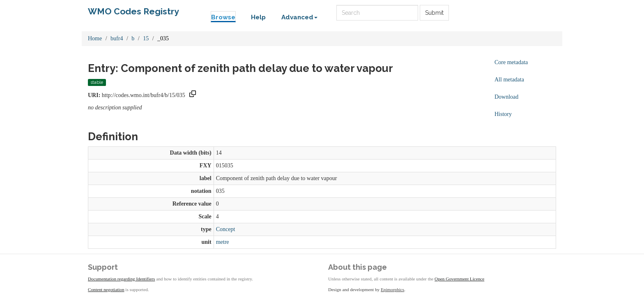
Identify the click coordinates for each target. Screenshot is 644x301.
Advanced (299, 17)
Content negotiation (106, 289)
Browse (223, 17)
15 (146, 38)
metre (223, 242)
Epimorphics (392, 289)
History (503, 114)
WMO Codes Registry (133, 11)
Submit (434, 13)
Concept (226, 229)
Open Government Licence (459, 279)
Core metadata (511, 62)
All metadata (509, 80)
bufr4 (117, 38)
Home (95, 38)
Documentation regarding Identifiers (121, 279)
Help (258, 17)
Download (506, 97)
